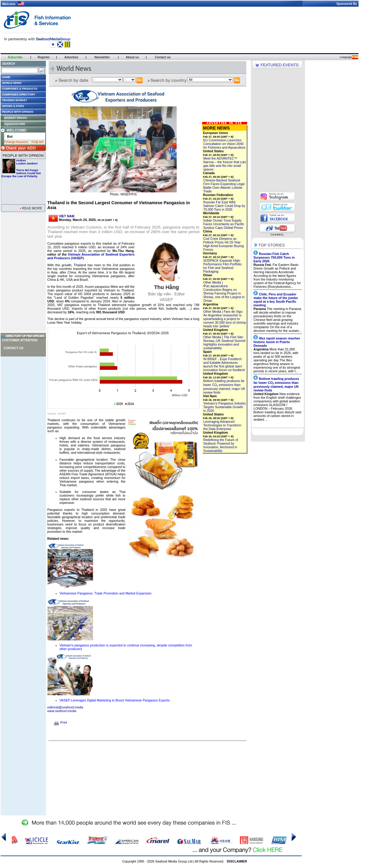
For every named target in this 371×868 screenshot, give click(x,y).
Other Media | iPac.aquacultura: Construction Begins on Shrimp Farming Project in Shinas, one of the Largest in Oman (224, 291)
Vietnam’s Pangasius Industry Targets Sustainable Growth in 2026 (225, 407)
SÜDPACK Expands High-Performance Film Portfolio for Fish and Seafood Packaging (223, 266)
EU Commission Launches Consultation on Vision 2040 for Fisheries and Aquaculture (225, 144)
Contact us (14, 348)
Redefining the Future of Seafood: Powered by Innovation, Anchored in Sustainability (221, 445)
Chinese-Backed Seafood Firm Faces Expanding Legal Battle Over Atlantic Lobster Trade (224, 186)
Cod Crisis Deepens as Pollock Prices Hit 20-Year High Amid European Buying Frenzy (224, 244)
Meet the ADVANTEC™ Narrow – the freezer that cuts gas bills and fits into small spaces (225, 164)
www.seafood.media (62, 711)
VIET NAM (67, 216)
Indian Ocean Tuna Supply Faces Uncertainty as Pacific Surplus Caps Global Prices (224, 224)
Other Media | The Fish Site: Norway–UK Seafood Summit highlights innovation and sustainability (225, 343)
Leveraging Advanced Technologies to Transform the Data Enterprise (222, 425)
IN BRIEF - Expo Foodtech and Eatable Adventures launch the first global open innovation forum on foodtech (224, 364)
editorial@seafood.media (65, 707)
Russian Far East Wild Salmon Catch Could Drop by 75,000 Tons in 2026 (224, 206)
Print (60, 722)
